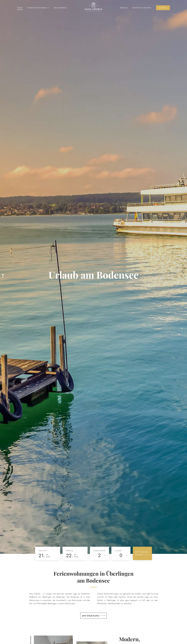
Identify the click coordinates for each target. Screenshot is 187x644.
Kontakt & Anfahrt (142, 8)
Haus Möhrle (60, 8)
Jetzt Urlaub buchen (91, 616)
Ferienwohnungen (37, 8)
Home (20, 8)
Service (124, 8)
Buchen (163, 8)
